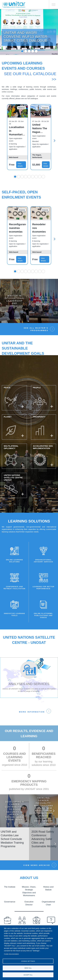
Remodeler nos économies (39, 235)
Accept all (28, 975)
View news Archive (37, 873)
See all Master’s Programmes (36, 337)
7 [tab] (36, 184)
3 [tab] (29, 59)
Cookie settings (28, 961)
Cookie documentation (11, 954)
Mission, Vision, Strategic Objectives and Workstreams (29, 898)
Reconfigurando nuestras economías (17, 235)
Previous (5, 818)
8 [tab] (40, 184)
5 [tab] (36, 59)
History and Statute (48, 895)
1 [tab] (22, 59)
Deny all (28, 968)
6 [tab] (33, 184)
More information (32, 719)
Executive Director (29, 908)
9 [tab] (43, 184)
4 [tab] (33, 59)
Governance (10, 908)
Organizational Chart (48, 910)
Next (54, 148)
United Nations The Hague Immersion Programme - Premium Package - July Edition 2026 (40, 136)
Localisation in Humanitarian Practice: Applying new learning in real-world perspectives (17, 138)
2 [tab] (26, 59)
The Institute (10, 894)
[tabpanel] (29, 36)
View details (20, 172)
